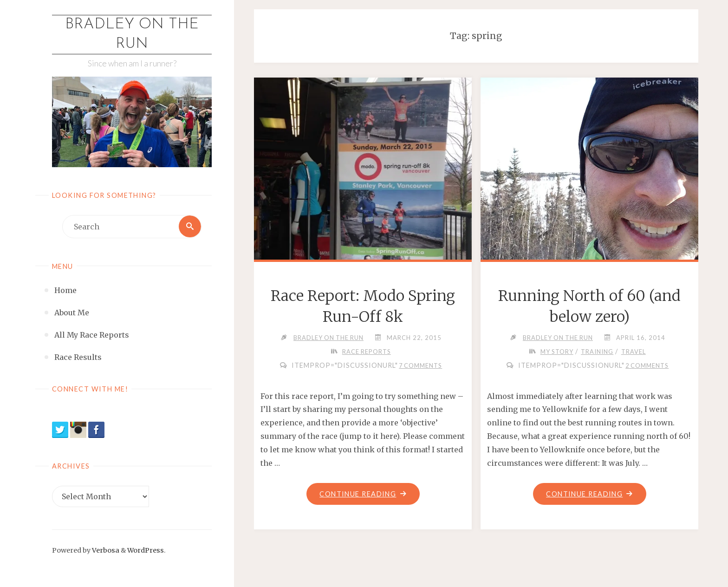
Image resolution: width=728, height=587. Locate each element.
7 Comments (420, 365)
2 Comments (647, 365)
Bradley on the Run (132, 34)
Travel (634, 352)
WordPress (146, 551)
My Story (557, 352)
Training (598, 352)
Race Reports (366, 352)
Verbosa (105, 551)
